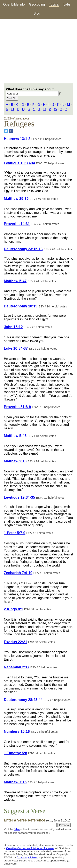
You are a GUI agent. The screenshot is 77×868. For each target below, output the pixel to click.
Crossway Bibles (27, 857)
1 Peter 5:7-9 (15, 533)
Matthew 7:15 (15, 782)
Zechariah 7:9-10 (18, 573)
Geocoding (37, 4)
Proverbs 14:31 (17, 224)
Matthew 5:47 (15, 281)
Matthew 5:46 (15, 436)
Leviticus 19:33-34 (20, 163)
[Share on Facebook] (11, 131)
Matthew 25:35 (16, 199)
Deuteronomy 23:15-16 (23, 249)
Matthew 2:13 (15, 461)
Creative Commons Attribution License (30, 848)
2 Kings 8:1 (14, 609)
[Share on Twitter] (6, 131)
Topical (54, 4)
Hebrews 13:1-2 (17, 139)
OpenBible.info (14, 4)
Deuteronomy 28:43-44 (23, 700)
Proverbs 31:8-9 (17, 407)
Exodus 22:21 (16, 642)
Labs (67, 4)
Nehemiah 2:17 (17, 667)
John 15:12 (13, 327)
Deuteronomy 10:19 (21, 306)
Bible (17, 829)
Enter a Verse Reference (38, 820)
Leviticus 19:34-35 (20, 497)
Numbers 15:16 (17, 731)
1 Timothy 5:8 (16, 753)
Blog (37, 13)
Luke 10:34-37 (16, 348)
